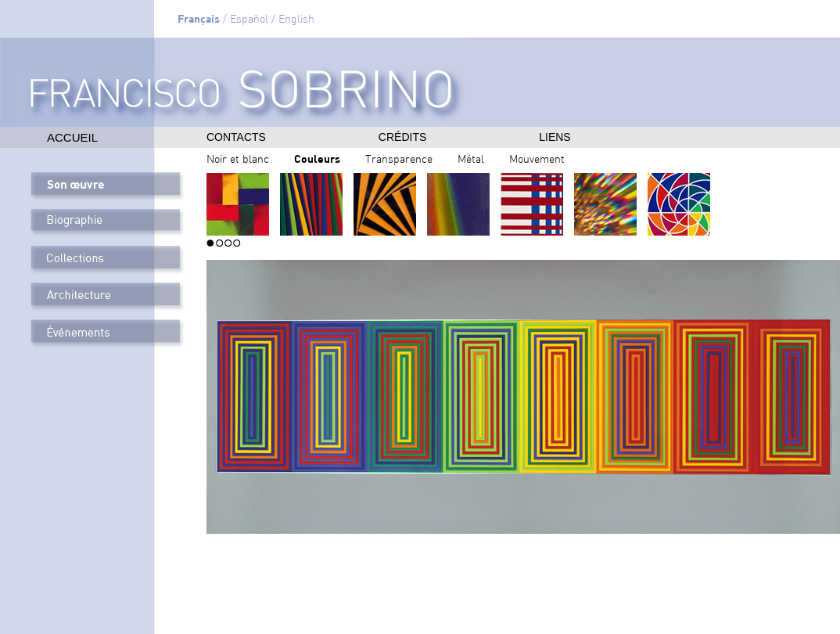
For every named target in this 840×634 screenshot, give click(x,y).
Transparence (399, 160)
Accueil (72, 137)
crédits (402, 137)
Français (199, 18)
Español (249, 20)
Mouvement (537, 160)
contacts (236, 137)
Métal (471, 160)
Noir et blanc (238, 160)
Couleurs (317, 158)
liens (555, 137)
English (296, 20)
